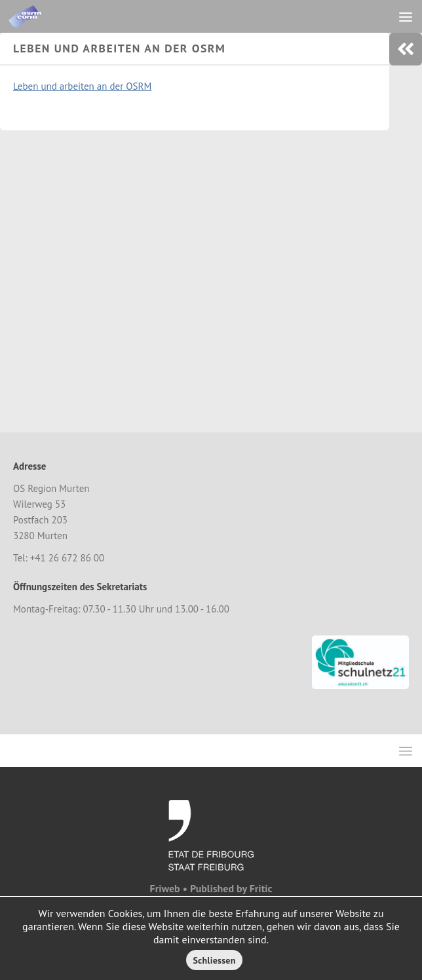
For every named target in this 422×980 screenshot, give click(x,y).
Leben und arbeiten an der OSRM (82, 86)
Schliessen (214, 960)
